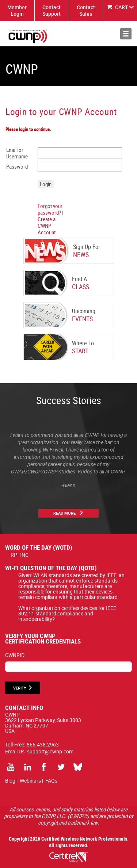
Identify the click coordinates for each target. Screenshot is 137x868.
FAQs (51, 781)
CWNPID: (15, 655)
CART (122, 7)
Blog (10, 781)
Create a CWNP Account (47, 226)
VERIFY (20, 688)
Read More (64, 513)
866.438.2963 (43, 744)
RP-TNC (20, 555)
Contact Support (52, 10)
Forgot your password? (50, 209)
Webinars (30, 781)
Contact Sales (86, 10)
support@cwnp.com (50, 751)
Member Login (17, 10)
